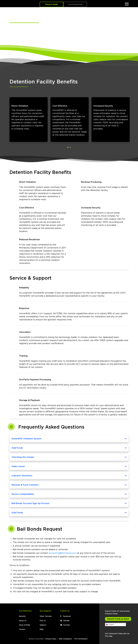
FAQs (42, 628)
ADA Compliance (65, 638)
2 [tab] (70, 146)
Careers (22, 628)
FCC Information (81, 638)
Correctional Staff (75, 4)
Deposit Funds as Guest (118, 618)
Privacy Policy (51, 638)
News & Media (25, 624)
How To (43, 620)
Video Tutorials (46, 615)
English (110, 623)
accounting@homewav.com (63, 552)
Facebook (66, 615)
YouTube (65, 624)
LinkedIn (65, 620)
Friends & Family (51, 4)
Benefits (22, 615)
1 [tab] (68, 146)
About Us (23, 620)
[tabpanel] (28, 118)
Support (43, 624)
